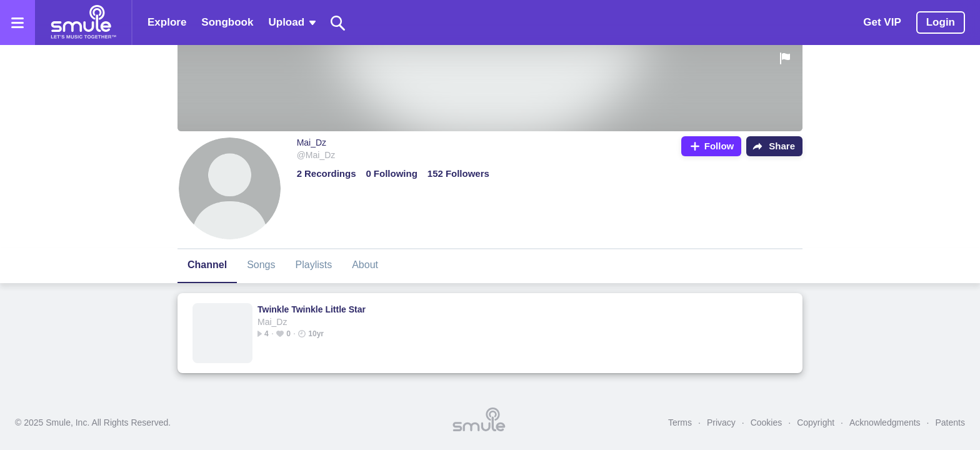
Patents (950, 422)
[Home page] (83, 22)
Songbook (227, 22)
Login (941, 22)
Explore (167, 22)
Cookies (767, 422)
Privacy (721, 422)
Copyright (816, 422)
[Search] (338, 23)
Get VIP (882, 22)
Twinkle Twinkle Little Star (312, 309)
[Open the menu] (17, 22)
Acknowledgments (885, 422)
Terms (680, 422)
